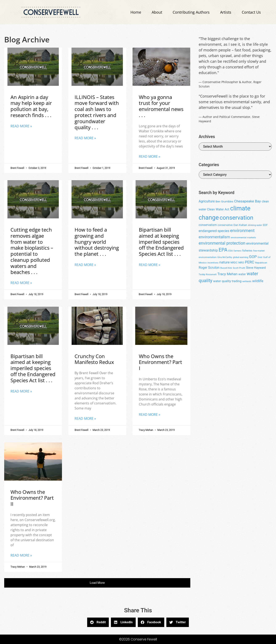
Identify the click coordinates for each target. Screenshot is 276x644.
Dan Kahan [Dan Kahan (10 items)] (240, 225)
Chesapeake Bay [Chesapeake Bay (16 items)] (247, 201)
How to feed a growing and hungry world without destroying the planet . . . (97, 242)
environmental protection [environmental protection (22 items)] (222, 243)
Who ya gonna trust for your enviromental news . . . (161, 106)
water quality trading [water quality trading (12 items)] (227, 281)
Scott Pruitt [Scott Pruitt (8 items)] (239, 268)
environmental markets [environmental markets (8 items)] (243, 237)
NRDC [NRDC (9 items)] (234, 263)
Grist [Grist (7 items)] (260, 257)
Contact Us (251, 12)
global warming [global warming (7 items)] (241, 257)
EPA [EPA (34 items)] (223, 250)
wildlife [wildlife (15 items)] (258, 281)
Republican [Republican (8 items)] (261, 263)
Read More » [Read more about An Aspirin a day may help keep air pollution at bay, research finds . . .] (21, 126)
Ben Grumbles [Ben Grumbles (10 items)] (224, 201)
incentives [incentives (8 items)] (213, 263)
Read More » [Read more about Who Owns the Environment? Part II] (21, 555)
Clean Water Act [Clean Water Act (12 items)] (218, 209)
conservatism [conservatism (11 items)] (208, 225)
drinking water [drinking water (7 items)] (255, 225)
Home (136, 12)
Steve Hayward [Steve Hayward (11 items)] (256, 268)
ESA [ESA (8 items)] (231, 251)
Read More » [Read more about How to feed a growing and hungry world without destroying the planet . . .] (85, 265)
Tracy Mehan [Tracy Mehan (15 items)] (227, 274)
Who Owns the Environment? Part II (32, 498)
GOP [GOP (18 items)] (253, 257)
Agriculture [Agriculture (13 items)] (207, 201)
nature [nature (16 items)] (224, 262)
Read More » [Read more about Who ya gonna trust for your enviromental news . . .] (150, 156)
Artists (226, 12)
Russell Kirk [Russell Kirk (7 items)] (226, 268)
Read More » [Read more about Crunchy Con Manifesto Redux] (85, 418)
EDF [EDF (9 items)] (265, 225)
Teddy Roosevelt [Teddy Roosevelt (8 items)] (208, 274)
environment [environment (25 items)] (242, 231)
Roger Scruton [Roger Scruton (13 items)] (209, 268)
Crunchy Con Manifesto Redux (94, 359)
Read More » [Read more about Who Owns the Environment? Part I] (150, 415)
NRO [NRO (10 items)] (241, 262)
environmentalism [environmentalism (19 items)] (214, 237)
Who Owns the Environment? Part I (160, 362)
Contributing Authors (191, 12)
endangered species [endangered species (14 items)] (214, 231)
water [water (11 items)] (242, 274)
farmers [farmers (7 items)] (237, 251)
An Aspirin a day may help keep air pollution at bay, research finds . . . (31, 106)
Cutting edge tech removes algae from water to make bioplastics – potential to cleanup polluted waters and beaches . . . (32, 251)
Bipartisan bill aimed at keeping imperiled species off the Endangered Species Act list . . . (161, 242)
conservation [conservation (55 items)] (236, 218)
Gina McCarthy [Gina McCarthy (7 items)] (225, 257)
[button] (97, 583)
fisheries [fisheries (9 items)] (247, 251)
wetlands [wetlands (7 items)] (247, 281)
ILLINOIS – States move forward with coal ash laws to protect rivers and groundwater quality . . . (97, 112)
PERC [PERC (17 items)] (250, 262)
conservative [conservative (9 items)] (225, 225)
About (157, 12)
